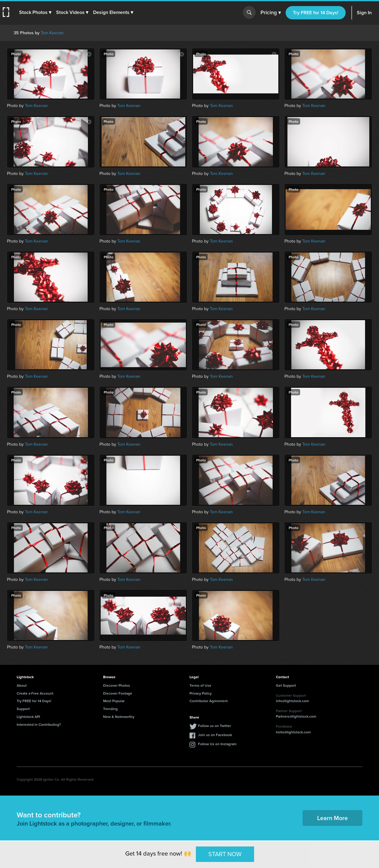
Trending (110, 709)
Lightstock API (28, 717)
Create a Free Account (35, 693)
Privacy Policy (201, 693)
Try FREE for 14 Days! (316, 13)
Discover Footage (118, 693)
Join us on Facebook (215, 735)
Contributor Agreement (209, 701)
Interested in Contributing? (39, 724)
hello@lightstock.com (293, 732)
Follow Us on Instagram (217, 744)
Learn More (332, 818)
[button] (35, 12)
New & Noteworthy (119, 717)
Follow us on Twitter (215, 726)
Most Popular (114, 701)
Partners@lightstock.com (296, 716)
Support (23, 709)
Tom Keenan (52, 33)
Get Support (286, 685)
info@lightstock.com (292, 701)
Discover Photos (117, 685)
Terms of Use (200, 685)
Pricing (271, 13)
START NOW (225, 854)
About (22, 685)
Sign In (364, 13)
